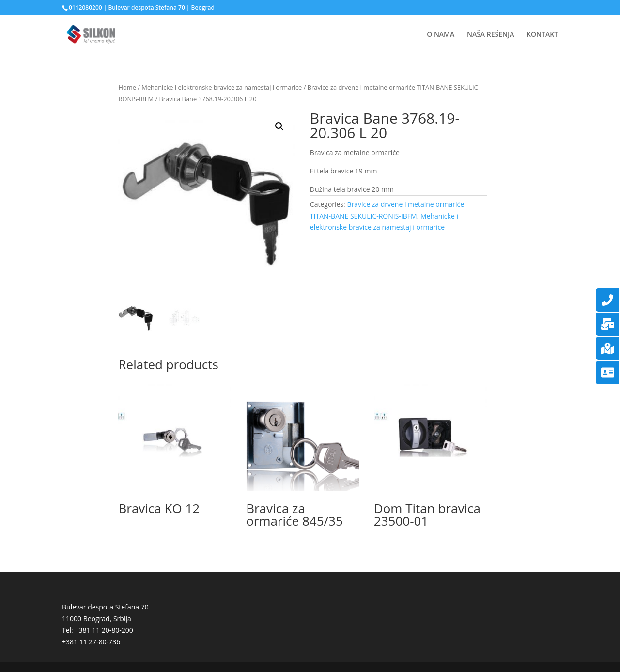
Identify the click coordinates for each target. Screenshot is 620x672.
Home (127, 87)
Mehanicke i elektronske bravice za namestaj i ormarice (222, 87)
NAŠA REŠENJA (491, 35)
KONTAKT (542, 35)
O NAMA (441, 35)
